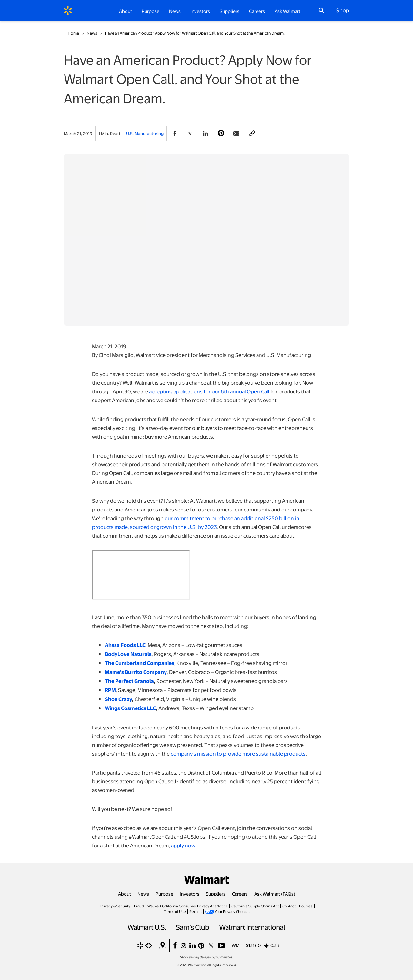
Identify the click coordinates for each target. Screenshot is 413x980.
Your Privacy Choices (232, 911)
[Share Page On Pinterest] (221, 134)
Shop (343, 10)
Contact (289, 906)
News (92, 33)
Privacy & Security (115, 906)
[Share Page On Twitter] (190, 134)
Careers (257, 11)
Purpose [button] (151, 11)
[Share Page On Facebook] (175, 134)
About (125, 894)
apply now (183, 845)
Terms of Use (175, 911)
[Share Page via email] (237, 134)
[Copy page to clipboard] (252, 134)
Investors (190, 894)
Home (73, 33)
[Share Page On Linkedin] (206, 134)
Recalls (196, 911)
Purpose (164, 894)
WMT (237, 945)
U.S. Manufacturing (145, 133)
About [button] (126, 11)
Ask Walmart (287, 11)
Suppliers (216, 894)
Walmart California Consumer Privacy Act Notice (188, 906)
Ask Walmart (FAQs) (275, 894)
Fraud (139, 906)
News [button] (175, 11)
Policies (306, 906)
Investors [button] (200, 11)
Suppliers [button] (230, 11)
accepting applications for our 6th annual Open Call (209, 391)
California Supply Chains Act (255, 906)
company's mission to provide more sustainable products (238, 753)
